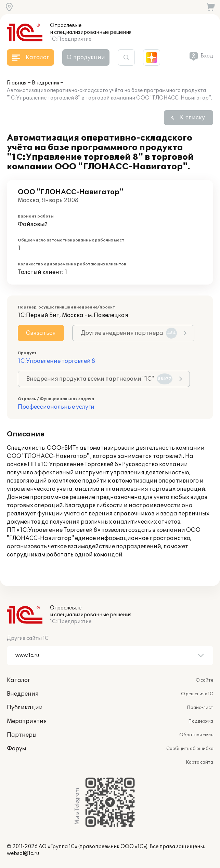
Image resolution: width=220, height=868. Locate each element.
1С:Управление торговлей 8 (56, 361)
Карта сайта (199, 762)
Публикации (25, 708)
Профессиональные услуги (56, 407)
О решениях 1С (197, 694)
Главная (17, 83)
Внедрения (46, 83)
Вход (207, 56)
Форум (16, 749)
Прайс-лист (200, 708)
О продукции (86, 57)
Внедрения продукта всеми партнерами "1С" (99, 379)
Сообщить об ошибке (190, 749)
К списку (192, 118)
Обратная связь (196, 735)
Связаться (41, 333)
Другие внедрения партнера (129, 333)
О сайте (204, 680)
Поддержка (201, 721)
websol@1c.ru (23, 853)
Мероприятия (27, 721)
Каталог (18, 680)
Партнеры (22, 735)
